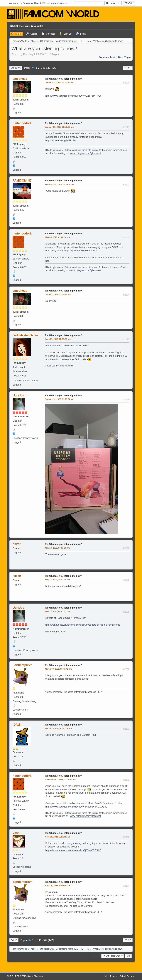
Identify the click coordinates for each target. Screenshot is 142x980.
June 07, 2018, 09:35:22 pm (58, 339)
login (53, 3)
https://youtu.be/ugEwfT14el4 (61, 140)
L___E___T (82, 41)
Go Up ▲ (131, 976)
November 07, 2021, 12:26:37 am (60, 780)
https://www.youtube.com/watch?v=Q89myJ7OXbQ (73, 850)
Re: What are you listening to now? (63, 79)
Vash (16, 833)
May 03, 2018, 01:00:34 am (57, 237)
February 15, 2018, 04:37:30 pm (60, 184)
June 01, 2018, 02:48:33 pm (58, 294)
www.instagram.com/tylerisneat (86, 153)
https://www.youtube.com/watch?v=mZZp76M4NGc (73, 96)
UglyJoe (18, 395)
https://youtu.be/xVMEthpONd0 (81, 251)
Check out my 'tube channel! (59, 366)
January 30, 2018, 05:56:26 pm (59, 127)
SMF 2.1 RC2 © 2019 (17, 976)
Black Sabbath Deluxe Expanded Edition (68, 345)
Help (106, 976)
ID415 (17, 725)
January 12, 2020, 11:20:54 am (59, 399)
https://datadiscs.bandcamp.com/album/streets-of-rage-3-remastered (83, 625)
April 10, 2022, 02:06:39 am (58, 837)
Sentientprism (22, 665)
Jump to (96, 956)
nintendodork (22, 123)
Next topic (124, 57)
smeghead (20, 79)
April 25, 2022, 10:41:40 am (58, 886)
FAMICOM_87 (22, 181)
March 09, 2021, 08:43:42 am (58, 669)
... (39, 68)
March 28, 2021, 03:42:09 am (58, 728)
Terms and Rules (117, 976)
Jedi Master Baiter (25, 335)
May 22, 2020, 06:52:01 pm (57, 612)
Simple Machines (35, 976)
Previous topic (107, 57)
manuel (72, 41)
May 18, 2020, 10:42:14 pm (57, 580)
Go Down (16, 68)
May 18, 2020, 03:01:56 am (57, 548)
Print (128, 68)
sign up (63, 3)
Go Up (14, 940)
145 (43, 68)
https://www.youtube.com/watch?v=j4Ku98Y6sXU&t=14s (76, 807)
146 (48, 68)
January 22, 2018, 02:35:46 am (59, 82)
